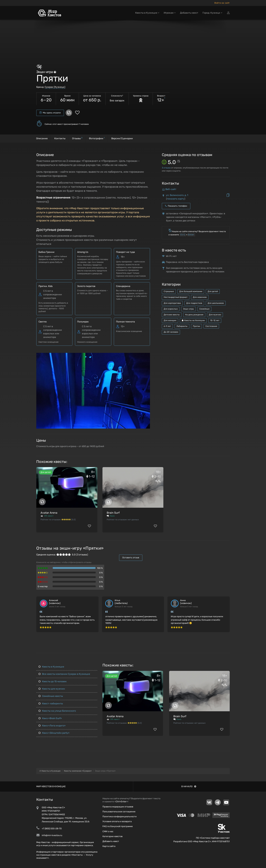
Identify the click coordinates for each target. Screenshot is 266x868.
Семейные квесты (51, 696)
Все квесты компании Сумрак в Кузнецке (64, 674)
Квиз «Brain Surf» (50, 718)
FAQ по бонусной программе (118, 826)
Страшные (169, 291)
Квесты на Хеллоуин (193, 320)
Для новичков (200, 297)
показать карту (176, 199)
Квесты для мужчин (52, 689)
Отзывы (77, 138)
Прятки (196, 326)
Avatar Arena (49, 513)
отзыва (166, 168)
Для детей (213, 291)
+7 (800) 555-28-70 (52, 829)
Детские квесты (172, 315)
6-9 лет (167, 326)
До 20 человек (171, 332)
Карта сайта (109, 846)
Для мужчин (215, 315)
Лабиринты (182, 326)
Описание (42, 138)
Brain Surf (113, 513)
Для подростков (194, 303)
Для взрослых (171, 309)
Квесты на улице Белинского (57, 711)
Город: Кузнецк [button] (212, 13)
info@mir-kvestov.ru (52, 835)
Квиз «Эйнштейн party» (54, 733)
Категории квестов (112, 836)
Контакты (60, 138)
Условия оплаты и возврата (117, 821)
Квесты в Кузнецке (51, 667)
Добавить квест (189, 13)
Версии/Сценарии (122, 138)
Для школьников (216, 303)
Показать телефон (176, 206)
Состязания (211, 326)
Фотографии (97, 138)
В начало (189, 786)
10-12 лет (215, 320)
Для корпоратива (172, 303)
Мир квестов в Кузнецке (51, 786)
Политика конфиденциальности (120, 816)
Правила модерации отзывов (118, 807)
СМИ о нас (108, 831)
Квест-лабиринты (51, 704)
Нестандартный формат (176, 297)
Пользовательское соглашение (119, 812)
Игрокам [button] (170, 13)
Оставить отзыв (131, 558)
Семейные (204, 309)
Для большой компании (191, 291)
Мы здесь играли (50, 113)
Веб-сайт (171, 189)
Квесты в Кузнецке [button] (147, 13)
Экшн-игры (188, 309)
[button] (147, 356)
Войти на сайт (222, 3)
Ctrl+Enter (121, 802)
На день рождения (194, 315)
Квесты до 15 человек (53, 681)
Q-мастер (43, 586)
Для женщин (170, 320)
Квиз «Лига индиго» (52, 726)
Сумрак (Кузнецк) (55, 87)
